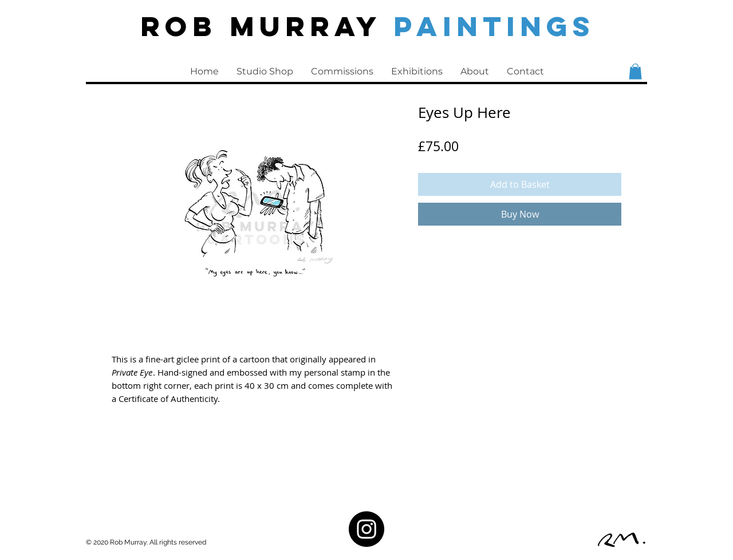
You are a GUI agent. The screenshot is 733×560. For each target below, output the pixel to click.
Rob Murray (267, 26)
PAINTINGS (494, 26)
